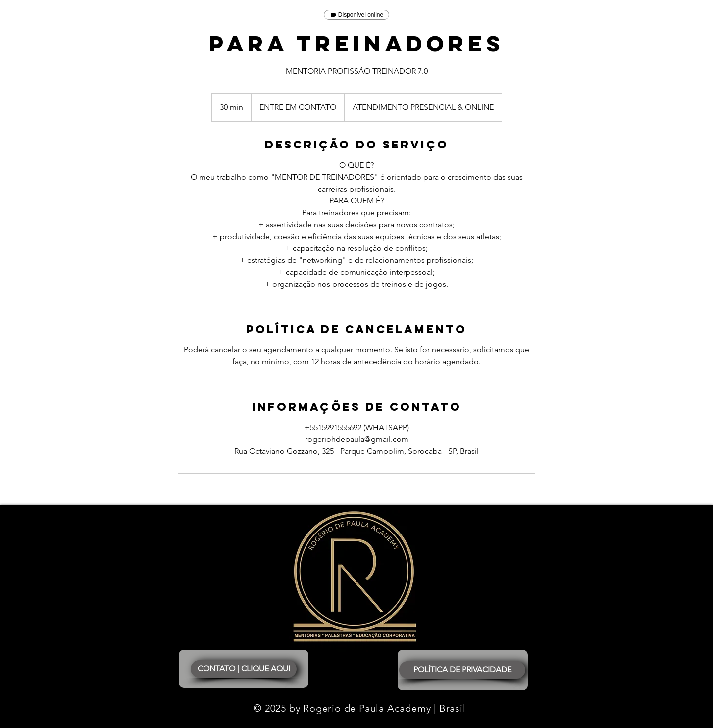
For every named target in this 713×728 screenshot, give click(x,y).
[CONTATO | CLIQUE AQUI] (244, 669)
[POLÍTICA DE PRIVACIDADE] (462, 670)
